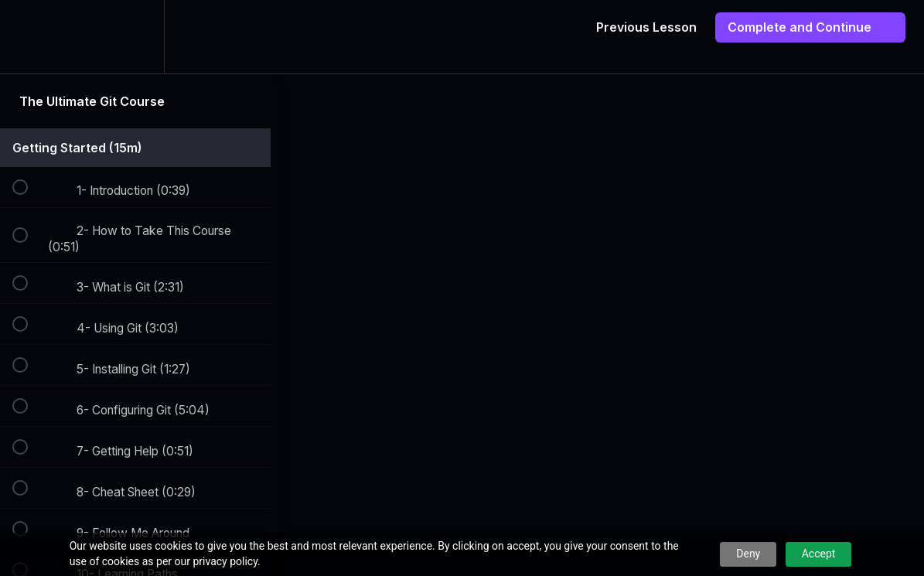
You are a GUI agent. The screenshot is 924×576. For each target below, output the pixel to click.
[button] (29, 37)
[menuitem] (135, 37)
